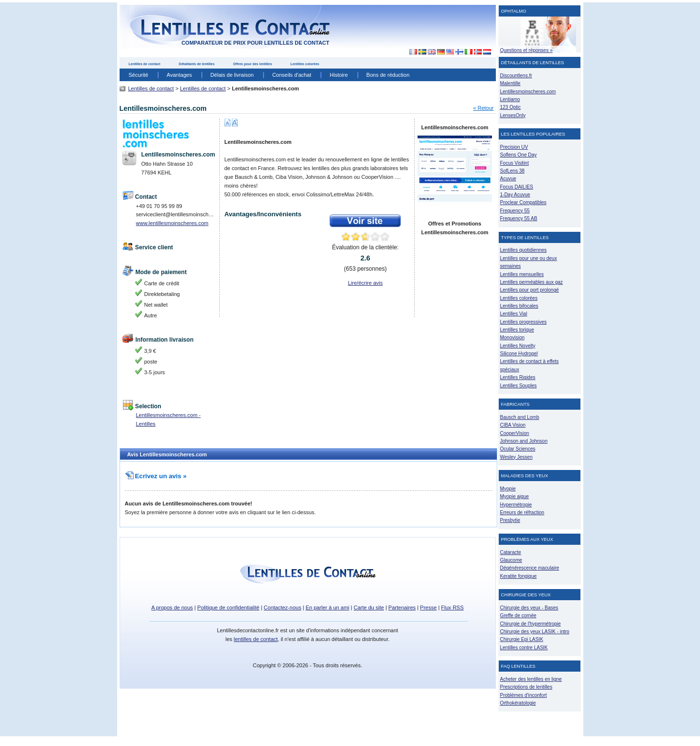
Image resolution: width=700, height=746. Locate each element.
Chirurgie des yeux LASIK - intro (535, 632)
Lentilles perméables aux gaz (532, 282)
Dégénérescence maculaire (530, 568)
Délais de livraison (232, 75)
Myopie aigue (515, 496)
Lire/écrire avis (366, 283)
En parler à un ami (328, 607)
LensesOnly (513, 115)
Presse (428, 607)
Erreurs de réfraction (522, 512)
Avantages (179, 75)
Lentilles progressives (524, 322)
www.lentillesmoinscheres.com (172, 223)
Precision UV (514, 147)
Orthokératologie (518, 703)
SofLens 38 (513, 171)
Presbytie (510, 520)
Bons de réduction (388, 75)
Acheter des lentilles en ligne (531, 679)
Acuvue (508, 179)
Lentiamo (510, 99)
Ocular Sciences (518, 449)
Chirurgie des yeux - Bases (529, 608)
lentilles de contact (256, 639)
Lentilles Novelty (518, 346)
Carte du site (369, 607)
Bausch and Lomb (520, 417)
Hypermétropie (516, 505)
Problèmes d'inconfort (524, 695)
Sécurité (139, 75)
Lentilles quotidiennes (524, 250)
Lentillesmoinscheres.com (528, 92)
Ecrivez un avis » (156, 476)
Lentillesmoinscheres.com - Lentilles (168, 419)
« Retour (483, 108)
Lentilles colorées (305, 64)
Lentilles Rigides (518, 377)
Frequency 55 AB (519, 218)
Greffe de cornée (518, 616)
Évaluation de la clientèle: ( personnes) (365, 258)
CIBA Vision (513, 425)
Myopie (508, 489)
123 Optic (511, 107)
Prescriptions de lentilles (526, 687)
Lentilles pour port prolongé (530, 290)
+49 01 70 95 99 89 (159, 206)
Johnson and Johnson (524, 441)
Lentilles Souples (519, 386)
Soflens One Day (518, 155)
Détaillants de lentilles (197, 64)
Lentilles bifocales (519, 306)
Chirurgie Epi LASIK (522, 639)
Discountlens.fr (516, 76)
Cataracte (511, 552)
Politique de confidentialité (228, 607)
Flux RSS (452, 607)
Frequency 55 (515, 211)
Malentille (510, 83)
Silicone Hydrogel (519, 354)
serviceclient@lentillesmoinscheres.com (176, 214)
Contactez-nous (283, 607)
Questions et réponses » (526, 50)
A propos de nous (172, 607)
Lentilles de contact (145, 64)
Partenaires (402, 607)
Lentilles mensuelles (522, 274)
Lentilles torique (517, 330)
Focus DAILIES (517, 187)
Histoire (339, 75)
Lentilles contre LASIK (524, 648)
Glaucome (511, 560)
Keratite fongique (519, 576)
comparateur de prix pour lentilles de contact (255, 43)
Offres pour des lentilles (252, 64)
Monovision (513, 338)
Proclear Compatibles (523, 202)
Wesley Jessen (516, 457)
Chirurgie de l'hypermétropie (531, 624)
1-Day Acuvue (515, 195)
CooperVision (515, 433)
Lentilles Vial (514, 314)
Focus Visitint (515, 163)
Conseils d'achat (292, 75)
